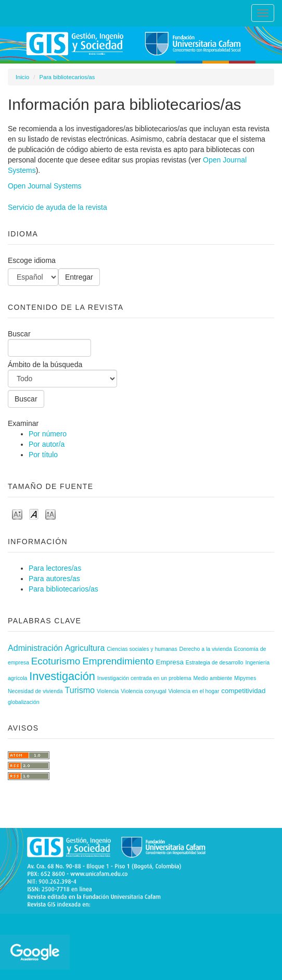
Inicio (22, 77)
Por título (43, 455)
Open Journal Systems (45, 186)
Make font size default (34, 514)
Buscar (49, 343)
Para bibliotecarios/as (67, 77)
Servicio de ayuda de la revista (57, 207)
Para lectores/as (55, 568)
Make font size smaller (17, 514)
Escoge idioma (32, 260)
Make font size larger (50, 514)
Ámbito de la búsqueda (62, 374)
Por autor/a (47, 444)
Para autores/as (54, 579)
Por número (48, 434)
